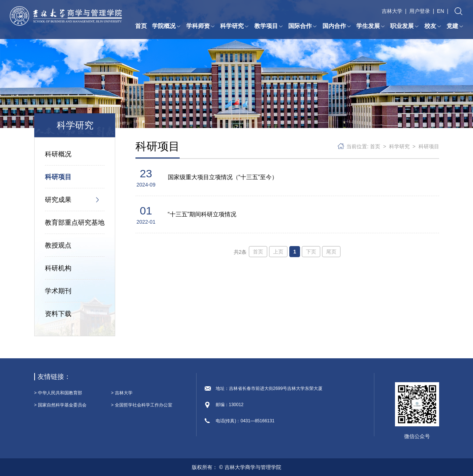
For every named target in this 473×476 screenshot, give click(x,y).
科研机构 (58, 268)
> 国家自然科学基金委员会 (60, 405)
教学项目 (269, 26)
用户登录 (420, 11)
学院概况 (166, 26)
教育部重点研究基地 (75, 223)
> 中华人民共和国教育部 (58, 393)
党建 (455, 26)
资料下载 (58, 314)
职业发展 (405, 26)
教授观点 (58, 245)
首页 (141, 26)
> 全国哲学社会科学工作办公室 (142, 405)
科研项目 (58, 177)
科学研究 (234, 26)
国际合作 (303, 26)
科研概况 (58, 154)
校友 (433, 26)
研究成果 (58, 200)
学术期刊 (58, 291)
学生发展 (371, 26)
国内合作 (337, 26)
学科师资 (201, 26)
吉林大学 (392, 11)
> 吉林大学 (122, 393)
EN (440, 11)
